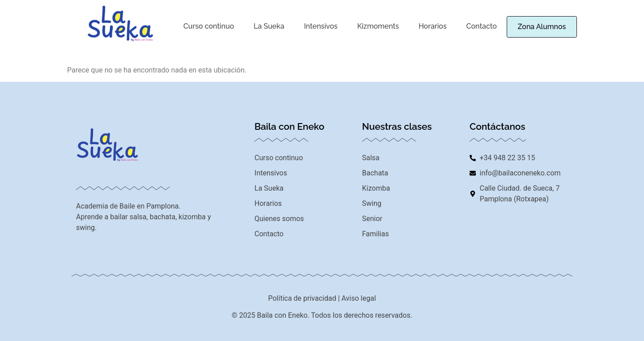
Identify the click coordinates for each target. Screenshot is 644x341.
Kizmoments (371, 26)
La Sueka (266, 26)
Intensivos (316, 26)
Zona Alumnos (536, 27)
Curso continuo (208, 26)
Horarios (424, 26)
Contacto (471, 26)
